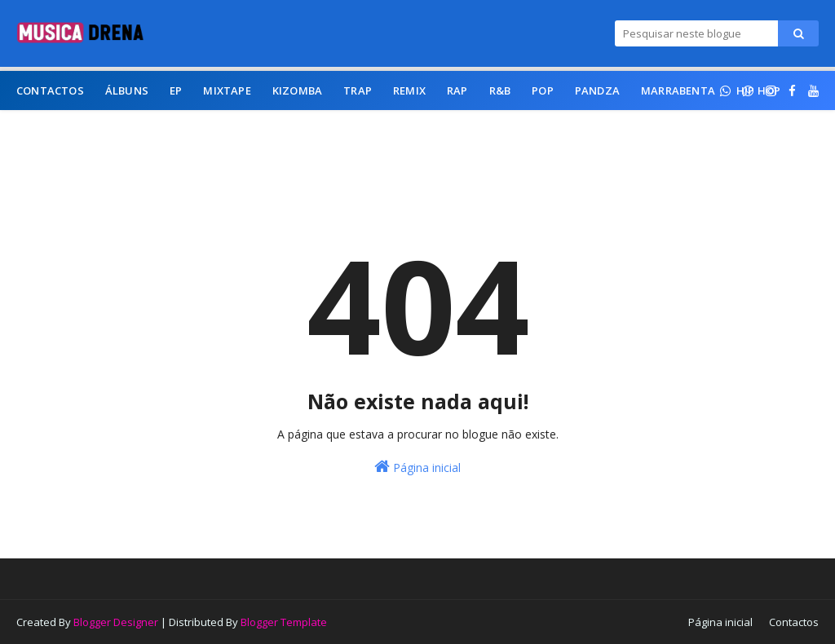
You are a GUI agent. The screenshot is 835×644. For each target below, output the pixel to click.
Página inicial (417, 467)
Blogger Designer (116, 622)
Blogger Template (284, 622)
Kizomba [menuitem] (297, 90)
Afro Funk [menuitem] (221, 130)
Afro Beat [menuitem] (301, 130)
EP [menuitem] (176, 90)
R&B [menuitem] (500, 90)
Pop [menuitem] (543, 90)
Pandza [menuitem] (597, 90)
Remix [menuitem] (409, 90)
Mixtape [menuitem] (227, 90)
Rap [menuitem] (457, 90)
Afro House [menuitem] (135, 130)
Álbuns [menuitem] (127, 90)
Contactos (794, 622)
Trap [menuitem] (358, 90)
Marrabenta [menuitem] (678, 90)
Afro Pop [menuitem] (53, 130)
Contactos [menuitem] (50, 90)
